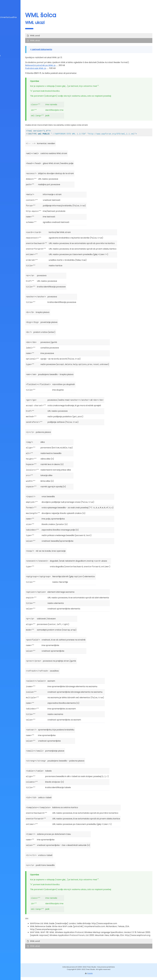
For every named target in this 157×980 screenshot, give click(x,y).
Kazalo (11, 47)
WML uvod (53, 36)
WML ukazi (53, 40)
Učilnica (10, 55)
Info (10, 42)
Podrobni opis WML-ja (54, 68)
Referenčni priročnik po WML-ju (59, 65)
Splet (9, 37)
